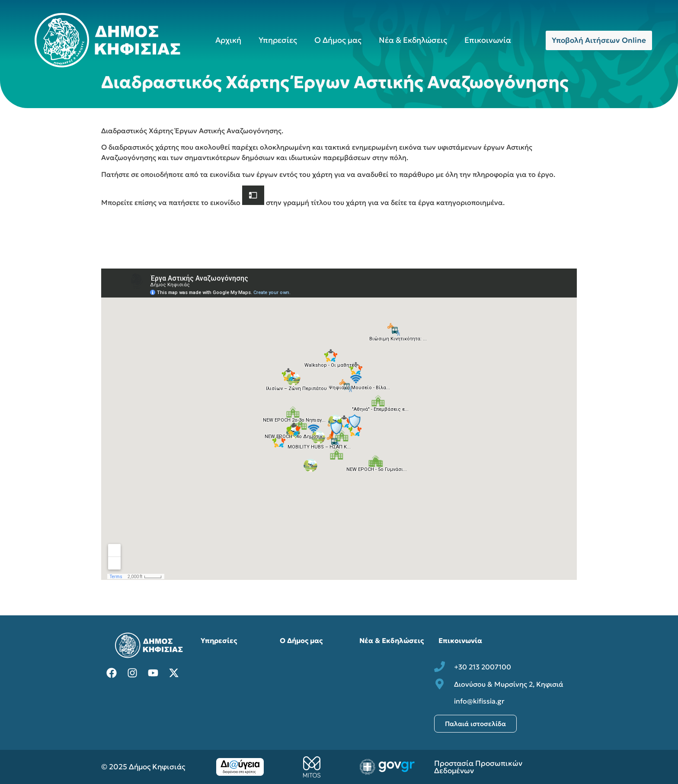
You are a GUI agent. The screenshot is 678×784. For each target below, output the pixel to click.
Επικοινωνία (488, 40)
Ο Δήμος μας (338, 40)
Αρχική (228, 40)
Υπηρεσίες (278, 40)
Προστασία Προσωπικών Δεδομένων (478, 767)
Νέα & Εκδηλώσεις (413, 40)
